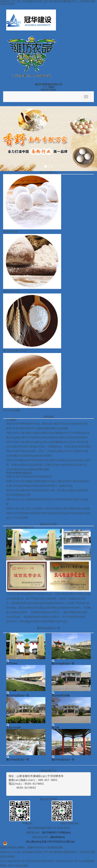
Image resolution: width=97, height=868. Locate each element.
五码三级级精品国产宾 (12, 861)
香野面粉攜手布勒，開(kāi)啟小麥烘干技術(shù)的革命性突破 (54, 424)
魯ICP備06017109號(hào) (56, 833)
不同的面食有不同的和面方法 (36, 477)
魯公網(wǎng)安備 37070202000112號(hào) (51, 842)
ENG (52, 87)
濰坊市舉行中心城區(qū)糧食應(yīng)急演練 (44, 428)
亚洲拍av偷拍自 (65, 861)
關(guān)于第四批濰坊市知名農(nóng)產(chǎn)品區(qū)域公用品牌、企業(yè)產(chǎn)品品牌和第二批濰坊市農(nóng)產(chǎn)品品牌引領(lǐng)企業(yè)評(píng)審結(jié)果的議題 (48, 465)
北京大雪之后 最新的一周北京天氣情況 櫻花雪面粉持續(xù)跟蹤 (55, 509)
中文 (45, 87)
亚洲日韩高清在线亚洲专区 (40, 861)
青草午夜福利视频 (18, 866)
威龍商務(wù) (58, 837)
